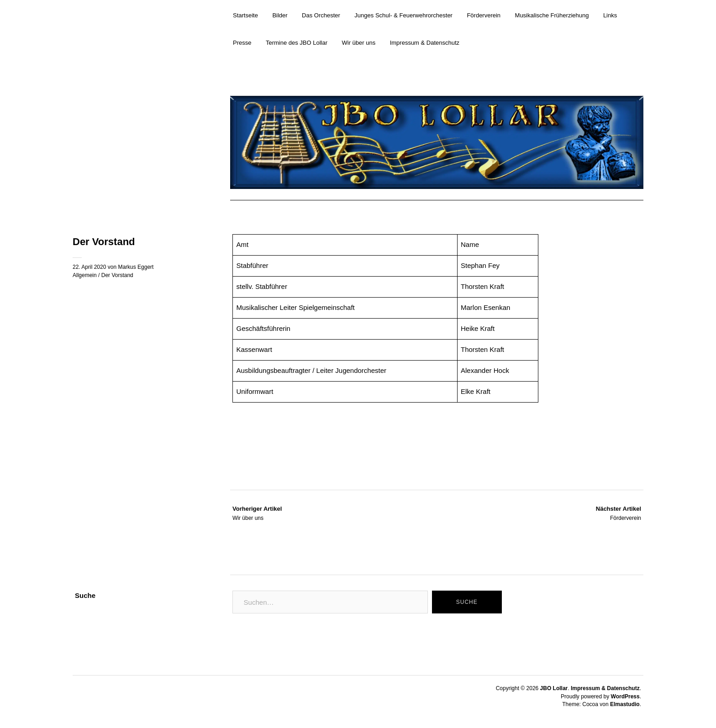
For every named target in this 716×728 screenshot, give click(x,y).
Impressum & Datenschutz (425, 43)
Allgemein (85, 275)
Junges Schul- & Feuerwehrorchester (403, 15)
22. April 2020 (89, 267)
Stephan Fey (480, 265)
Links (610, 15)
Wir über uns (359, 43)
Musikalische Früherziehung (552, 15)
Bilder (280, 15)
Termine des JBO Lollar (297, 43)
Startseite (245, 15)
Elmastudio (625, 704)
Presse (242, 43)
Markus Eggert (136, 267)
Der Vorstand (117, 275)
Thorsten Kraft (482, 349)
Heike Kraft (478, 328)
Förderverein (484, 15)
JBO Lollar (554, 688)
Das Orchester (321, 15)
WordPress (625, 697)
